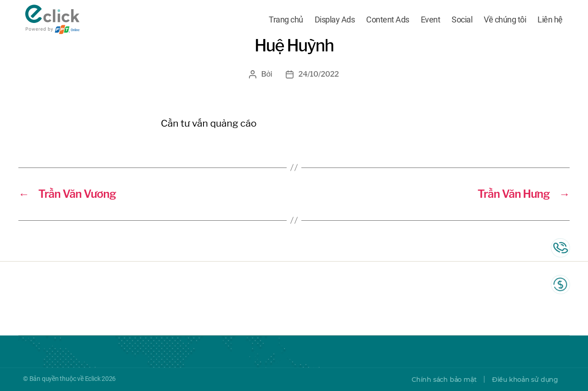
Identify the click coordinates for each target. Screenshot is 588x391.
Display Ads (335, 20)
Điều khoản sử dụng (525, 380)
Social (462, 20)
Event (431, 20)
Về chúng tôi (505, 20)
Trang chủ (286, 20)
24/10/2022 (318, 74)
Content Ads (388, 20)
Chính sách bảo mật (444, 380)
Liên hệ (550, 20)
